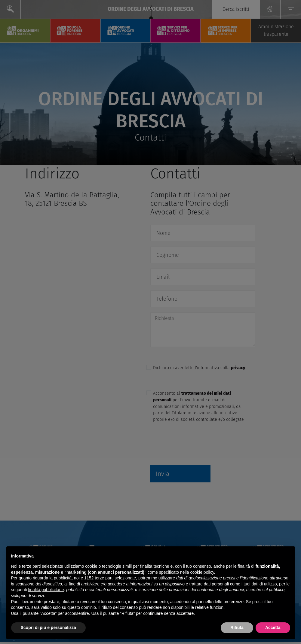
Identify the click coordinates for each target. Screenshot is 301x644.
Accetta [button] (273, 627)
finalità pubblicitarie (46, 590)
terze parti (104, 578)
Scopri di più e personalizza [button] (48, 627)
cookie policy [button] (202, 572)
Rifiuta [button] (237, 627)
